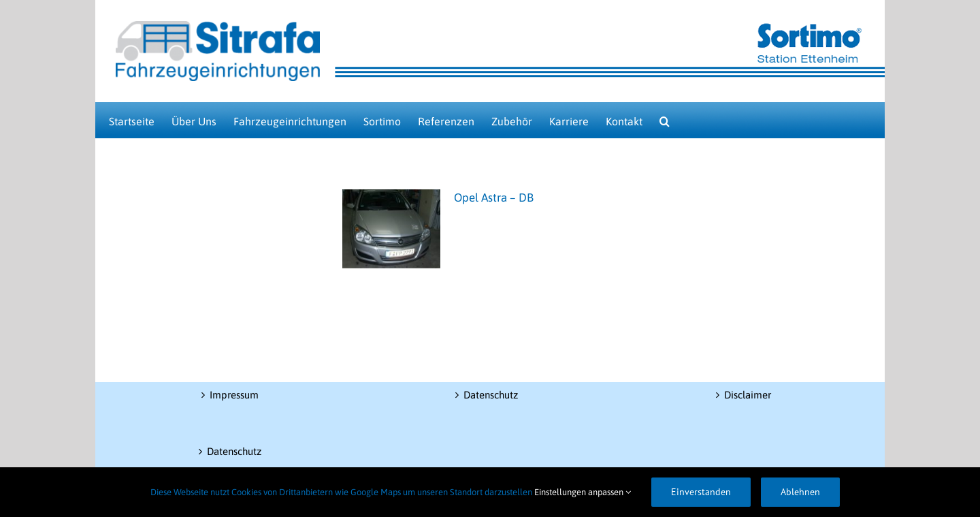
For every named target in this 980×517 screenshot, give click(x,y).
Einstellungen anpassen (583, 492)
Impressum (234, 395)
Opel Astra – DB (494, 198)
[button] (665, 120)
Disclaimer (748, 395)
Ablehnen (800, 492)
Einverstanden (701, 492)
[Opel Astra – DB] (391, 229)
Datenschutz (234, 451)
